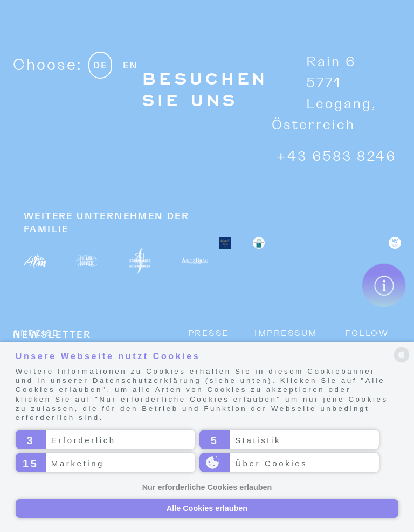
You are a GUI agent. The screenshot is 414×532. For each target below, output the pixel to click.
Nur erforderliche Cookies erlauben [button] (207, 487)
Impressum (286, 333)
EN (130, 66)
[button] (105, 439)
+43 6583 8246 (336, 157)
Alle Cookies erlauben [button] (207, 508)
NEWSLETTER (52, 335)
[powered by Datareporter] (402, 355)
